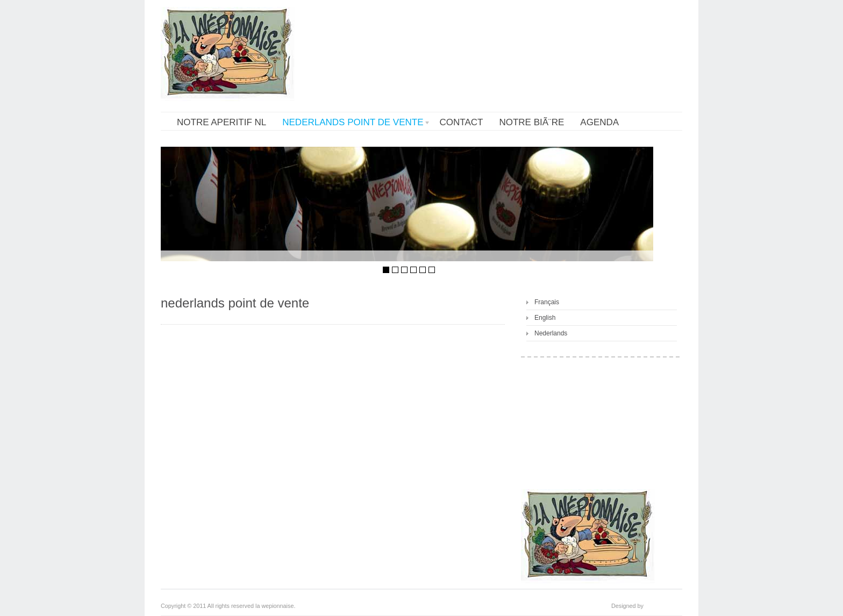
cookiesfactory (664, 606)
